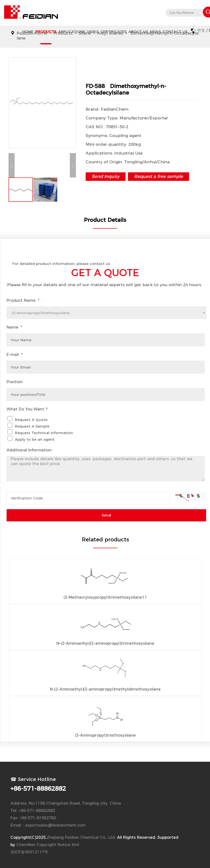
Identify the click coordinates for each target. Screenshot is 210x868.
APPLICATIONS (72, 32)
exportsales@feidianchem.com (55, 825)
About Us (138, 32)
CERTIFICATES (114, 32)
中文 (201, 30)
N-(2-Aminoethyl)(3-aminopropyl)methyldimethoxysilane (105, 689)
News (155, 32)
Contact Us (175, 32)
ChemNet (26, 845)
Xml (75, 845)
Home (28, 32)
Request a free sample (159, 176)
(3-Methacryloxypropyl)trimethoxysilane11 (105, 597)
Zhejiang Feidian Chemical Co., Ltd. (81, 837)
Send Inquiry (106, 176)
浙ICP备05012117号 (29, 852)
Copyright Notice (53, 845)
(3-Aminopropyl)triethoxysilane (105, 735)
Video (93, 32)
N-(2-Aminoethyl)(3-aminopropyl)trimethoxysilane (105, 643)
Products (46, 32)
